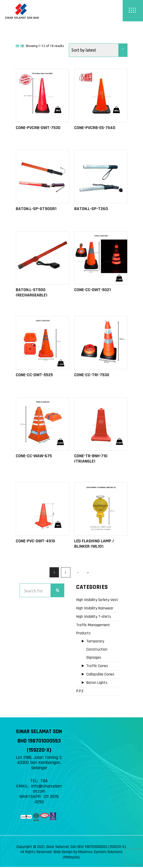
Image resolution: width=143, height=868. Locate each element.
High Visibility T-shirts (94, 618)
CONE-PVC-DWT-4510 (35, 542)
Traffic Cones (97, 667)
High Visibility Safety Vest (97, 601)
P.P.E (80, 692)
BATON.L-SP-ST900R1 (36, 209)
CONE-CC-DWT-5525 (34, 376)
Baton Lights (97, 684)
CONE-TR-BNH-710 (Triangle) (91, 459)
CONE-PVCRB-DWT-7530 (38, 128)
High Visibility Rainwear (95, 610)
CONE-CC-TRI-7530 (92, 376)
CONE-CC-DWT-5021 (92, 290)
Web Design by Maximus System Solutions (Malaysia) (88, 856)
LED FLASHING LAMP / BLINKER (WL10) (94, 545)
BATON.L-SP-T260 (91, 209)
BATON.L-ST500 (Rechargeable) (31, 293)
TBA (44, 782)
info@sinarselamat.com (46, 790)
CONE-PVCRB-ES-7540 (95, 128)
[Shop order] (98, 50)
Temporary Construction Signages (97, 651)
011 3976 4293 (47, 800)
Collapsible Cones (100, 676)
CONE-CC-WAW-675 (34, 457)
